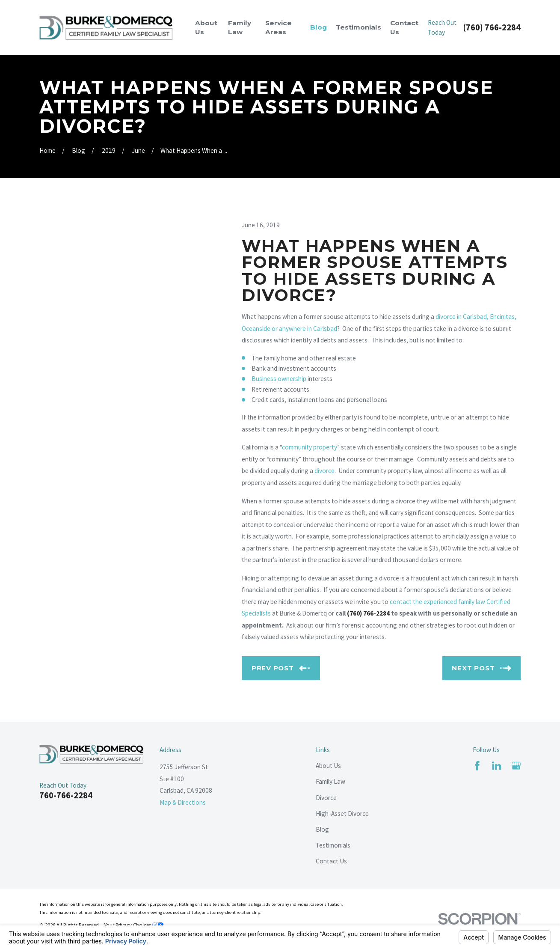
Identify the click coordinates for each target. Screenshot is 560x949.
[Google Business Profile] (516, 766)
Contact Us (331, 861)
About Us (328, 766)
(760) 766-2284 (492, 27)
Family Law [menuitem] (240, 27)
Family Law (330, 781)
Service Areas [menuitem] (279, 27)
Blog (322, 829)
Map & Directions (183, 802)
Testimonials (333, 845)
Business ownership (279, 379)
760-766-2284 (66, 795)
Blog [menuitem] (319, 27)
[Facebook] (477, 766)
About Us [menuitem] (206, 27)
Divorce (326, 798)
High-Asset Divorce (342, 814)
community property (310, 447)
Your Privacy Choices (134, 925)
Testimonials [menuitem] (359, 27)
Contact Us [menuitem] (404, 27)
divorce (324, 471)
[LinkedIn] (496, 766)
